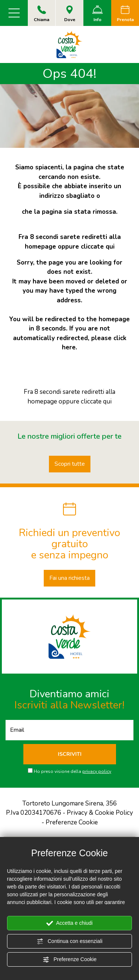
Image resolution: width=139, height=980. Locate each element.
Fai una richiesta (69, 578)
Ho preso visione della (72, 771)
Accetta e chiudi (69, 923)
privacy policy (97, 771)
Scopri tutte (70, 464)
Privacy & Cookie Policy (100, 813)
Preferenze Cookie (70, 960)
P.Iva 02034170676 (34, 813)
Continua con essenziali (70, 941)
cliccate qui (98, 247)
